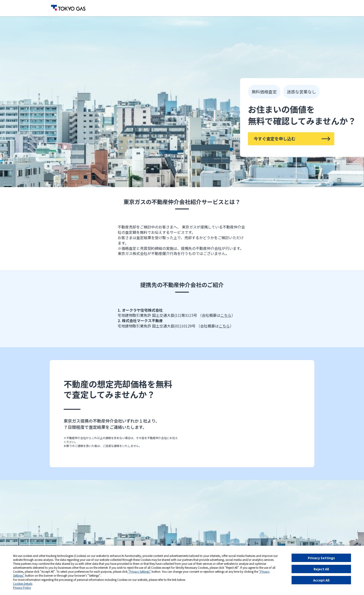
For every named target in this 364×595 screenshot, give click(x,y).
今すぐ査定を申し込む (275, 139)
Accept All (321, 580)
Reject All (321, 569)
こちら (226, 315)
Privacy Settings (321, 558)
